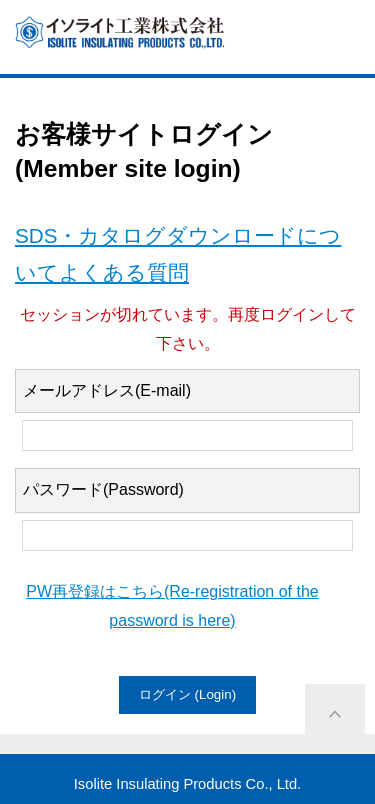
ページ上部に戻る (335, 714)
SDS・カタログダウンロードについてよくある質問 (178, 254)
